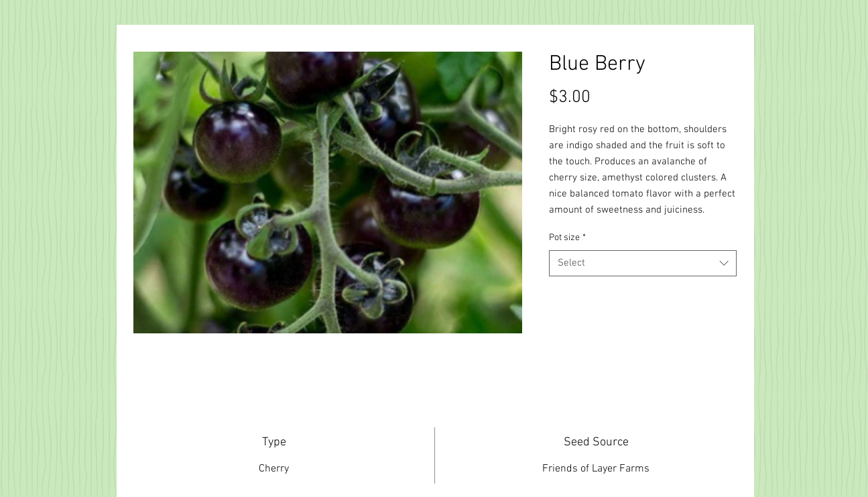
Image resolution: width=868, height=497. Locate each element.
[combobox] (643, 263)
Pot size (567, 238)
